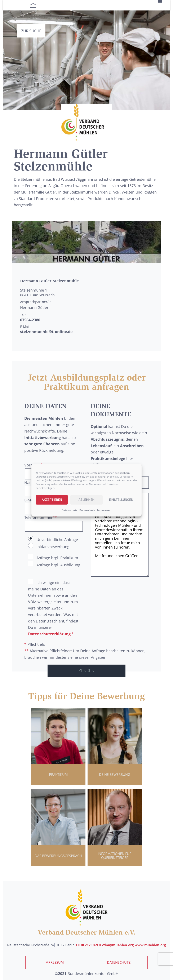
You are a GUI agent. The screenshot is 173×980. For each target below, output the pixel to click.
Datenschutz (69, 510)
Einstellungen (121, 500)
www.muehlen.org (150, 945)
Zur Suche (31, 31)
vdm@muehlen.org (118, 945)
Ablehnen (86, 500)
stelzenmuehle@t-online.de (46, 332)
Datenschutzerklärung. (50, 634)
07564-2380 (30, 320)
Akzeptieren (52, 500)
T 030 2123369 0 (88, 945)
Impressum (104, 510)
